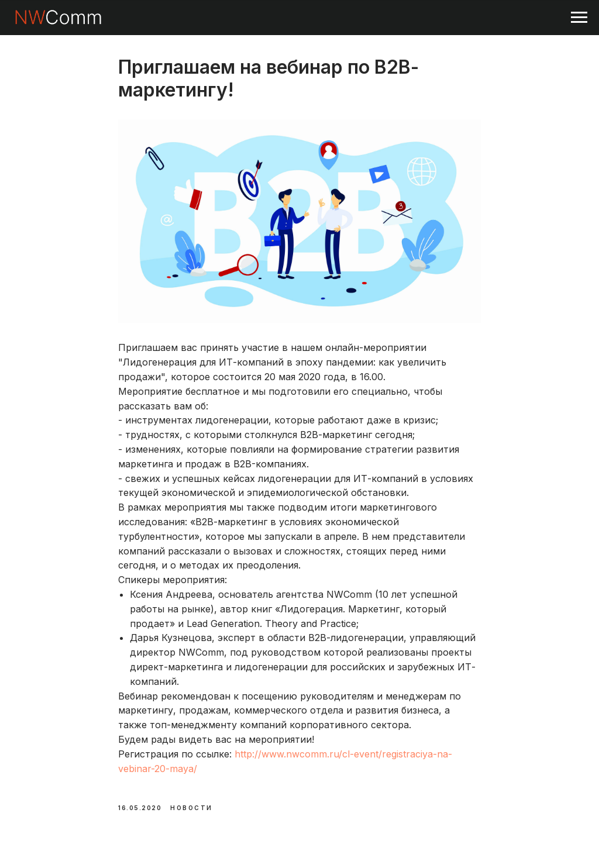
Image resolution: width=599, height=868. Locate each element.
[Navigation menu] (579, 18)
